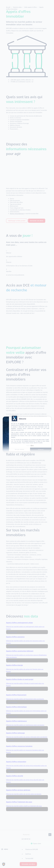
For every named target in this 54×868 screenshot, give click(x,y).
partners (22, 424)
